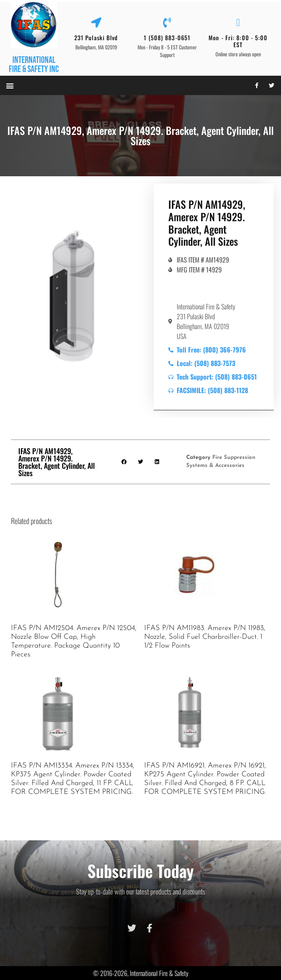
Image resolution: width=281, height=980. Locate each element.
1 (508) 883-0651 (167, 38)
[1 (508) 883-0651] (167, 23)
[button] (10, 85)
